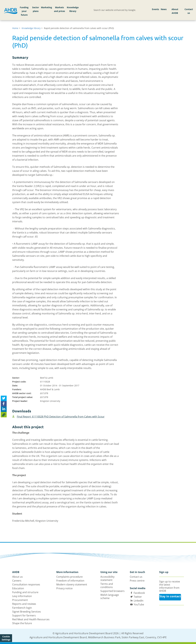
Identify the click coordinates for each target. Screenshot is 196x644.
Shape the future (22, 623)
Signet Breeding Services (27, 612)
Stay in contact (170, 596)
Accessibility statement (107, 578)
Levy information (22, 596)
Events (155, 9)
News (164, 9)
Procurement (20, 600)
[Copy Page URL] (4, 415)
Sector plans (36, 9)
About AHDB (175, 11)
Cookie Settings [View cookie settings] (6, 638)
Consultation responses (26, 584)
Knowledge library (73, 9)
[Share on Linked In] (4, 409)
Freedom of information (70, 581)
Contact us (189, 11)
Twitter (138, 597)
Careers (17, 581)
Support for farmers (24, 615)
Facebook (139, 593)
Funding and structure (25, 592)
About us (17, 577)
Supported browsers (112, 591)
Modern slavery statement (72, 584)
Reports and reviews (24, 604)
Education (18, 588)
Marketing (46, 7)
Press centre (137, 581)
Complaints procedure (69, 577)
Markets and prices (59, 9)
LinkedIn (139, 601)
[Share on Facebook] (4, 404)
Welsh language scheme (110, 596)
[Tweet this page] (4, 398)
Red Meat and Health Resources (31, 619)
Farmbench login (22, 608)
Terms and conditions (107, 585)
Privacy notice (64, 588)
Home (15, 28)
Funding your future (24, 11)
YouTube (139, 604)
